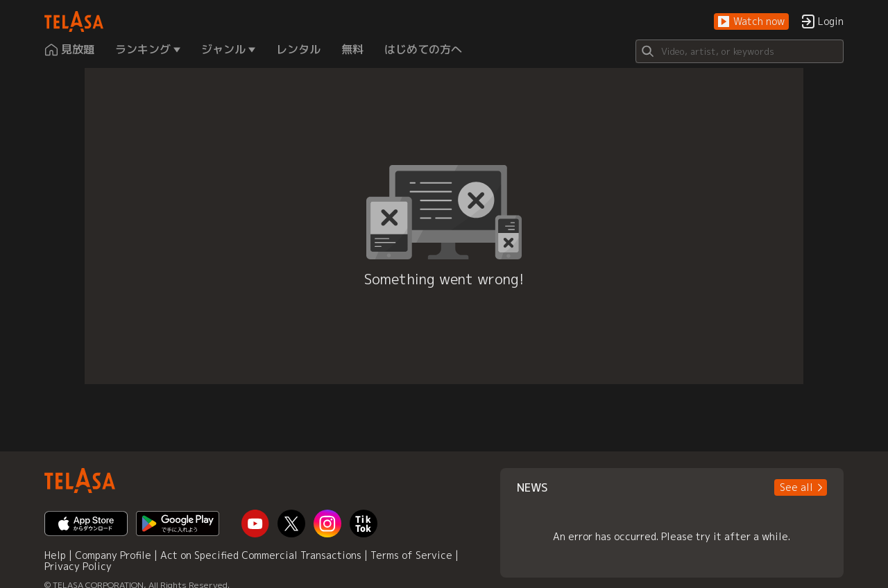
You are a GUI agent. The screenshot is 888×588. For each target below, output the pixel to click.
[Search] (740, 51)
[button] (751, 22)
